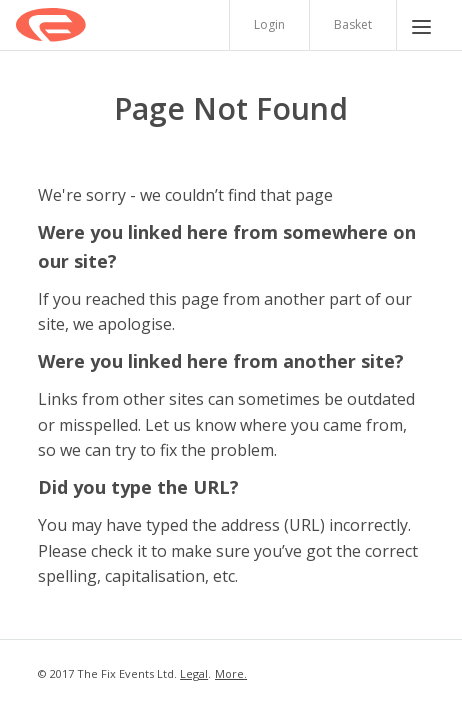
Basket (353, 24)
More (229, 673)
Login (269, 24)
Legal (194, 673)
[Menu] (421, 25)
